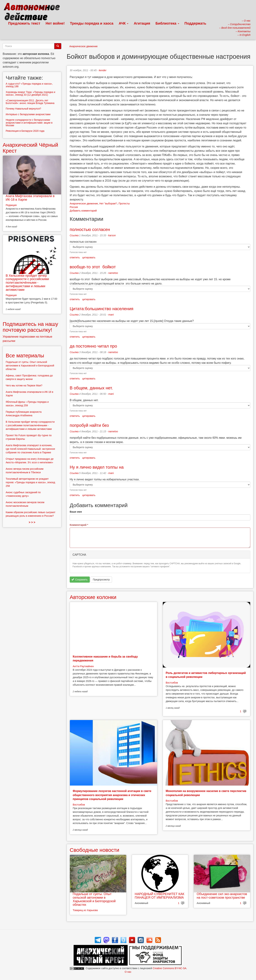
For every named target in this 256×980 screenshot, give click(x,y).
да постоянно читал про (93, 346)
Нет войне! (55, 23)
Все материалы (25, 355)
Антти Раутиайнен (83, 666)
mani (111, 315)
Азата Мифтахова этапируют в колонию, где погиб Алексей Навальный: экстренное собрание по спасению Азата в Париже (30, 449)
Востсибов (172, 683)
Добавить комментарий (83, 211)
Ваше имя (76, 512)
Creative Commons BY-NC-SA (170, 968)
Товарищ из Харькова (85, 910)
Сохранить (80, 580)
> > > (32, 522)
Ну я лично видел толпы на (97, 467)
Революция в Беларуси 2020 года (25, 131)
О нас (128, 972)
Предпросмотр (101, 580)
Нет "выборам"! (108, 204)
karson (112, 235)
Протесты (124, 204)
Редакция (11, 205)
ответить (75, 257)
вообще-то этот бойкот (93, 267)
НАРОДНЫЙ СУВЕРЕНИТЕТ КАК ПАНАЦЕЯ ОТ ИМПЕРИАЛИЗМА (160, 896)
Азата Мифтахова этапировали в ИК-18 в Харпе (30, 198)
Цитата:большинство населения (102, 309)
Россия (74, 207)
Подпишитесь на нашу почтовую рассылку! (30, 327)
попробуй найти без (89, 425)
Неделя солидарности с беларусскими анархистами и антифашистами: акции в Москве (29, 123)
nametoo (113, 273)
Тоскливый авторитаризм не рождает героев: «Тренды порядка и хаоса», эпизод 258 (30, 482)
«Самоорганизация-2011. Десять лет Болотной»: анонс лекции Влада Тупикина (30, 102)
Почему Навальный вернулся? (23, 109)
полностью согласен (90, 229)
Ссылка (74, 235)
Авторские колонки (93, 597)
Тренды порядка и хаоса (92, 23)
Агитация (142, 23)
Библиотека (167, 23)
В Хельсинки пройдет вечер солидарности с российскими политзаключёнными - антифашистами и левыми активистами (27, 283)
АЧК (124, 23)
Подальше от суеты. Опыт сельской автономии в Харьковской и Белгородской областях (94, 899)
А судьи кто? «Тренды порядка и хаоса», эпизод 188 (29, 85)
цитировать (89, 257)
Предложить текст (24, 23)
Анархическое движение (83, 46)
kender (103, 70)
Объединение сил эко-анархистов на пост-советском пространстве (222, 896)
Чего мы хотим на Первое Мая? (24, 385)
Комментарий (79, 525)
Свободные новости (94, 850)
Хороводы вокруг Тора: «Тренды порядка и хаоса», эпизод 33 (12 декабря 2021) (30, 93)
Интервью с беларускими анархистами (28, 114)
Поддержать (195, 23)
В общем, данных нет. (91, 388)
